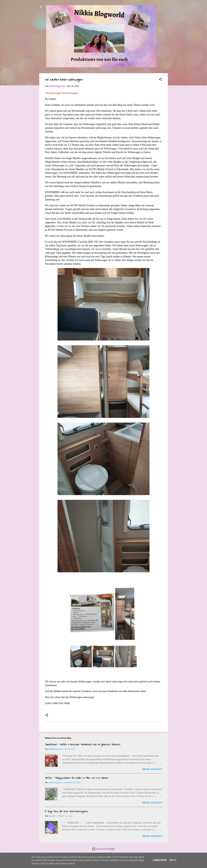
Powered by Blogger (103, 849)
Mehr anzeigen (152, 769)
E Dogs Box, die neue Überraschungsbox (67, 812)
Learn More (160, 860)
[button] (160, 80)
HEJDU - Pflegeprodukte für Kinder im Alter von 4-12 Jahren (76, 778)
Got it (173, 860)
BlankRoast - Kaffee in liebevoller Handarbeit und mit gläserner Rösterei (83, 745)
